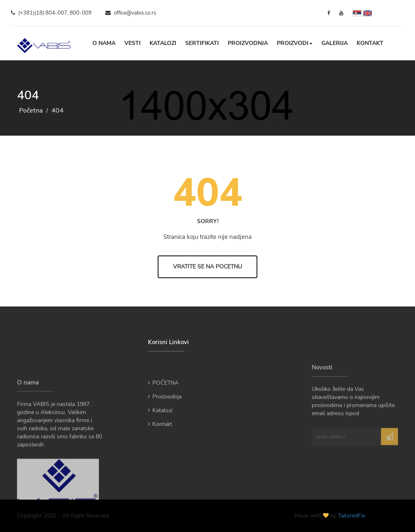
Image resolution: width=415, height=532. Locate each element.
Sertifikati (202, 43)
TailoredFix (352, 516)
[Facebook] (329, 13)
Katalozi (163, 43)
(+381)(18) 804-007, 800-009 (51, 13)
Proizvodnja (248, 43)
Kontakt (370, 43)
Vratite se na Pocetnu (207, 267)
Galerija (335, 43)
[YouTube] (341, 13)
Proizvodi (295, 43)
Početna (31, 111)
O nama (104, 43)
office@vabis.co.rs (131, 13)
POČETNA (163, 401)
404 (58, 111)
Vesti (133, 43)
